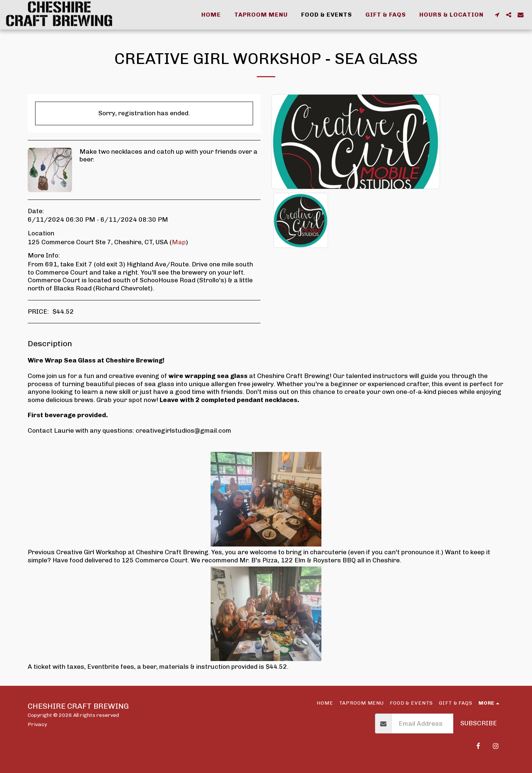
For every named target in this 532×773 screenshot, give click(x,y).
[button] (497, 15)
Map (179, 242)
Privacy (37, 724)
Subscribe (479, 723)
